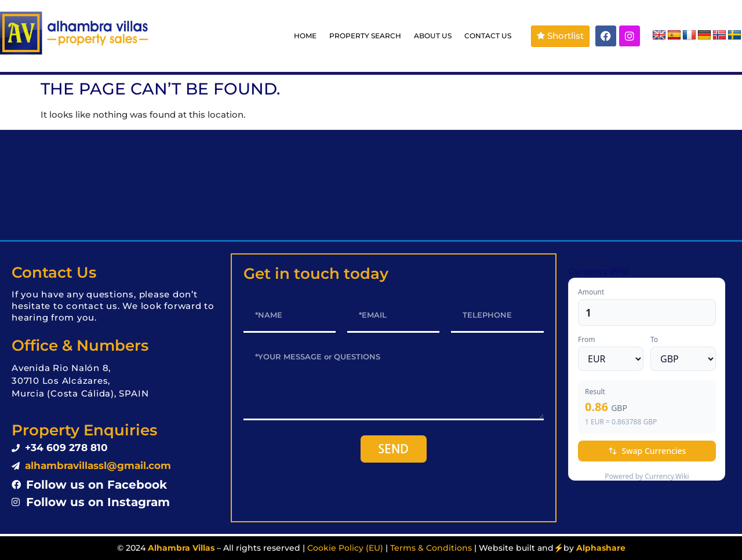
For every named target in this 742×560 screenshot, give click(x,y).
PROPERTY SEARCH (365, 36)
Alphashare (601, 548)
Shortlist (560, 36)
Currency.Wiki (599, 271)
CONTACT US (488, 36)
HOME (305, 36)
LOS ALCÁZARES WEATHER (371, 185)
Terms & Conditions (431, 548)
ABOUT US (433, 36)
